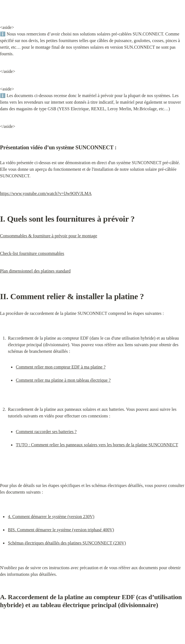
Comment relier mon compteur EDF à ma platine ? (61, 367)
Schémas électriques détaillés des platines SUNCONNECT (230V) (67, 543)
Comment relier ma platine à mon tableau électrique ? (63, 380)
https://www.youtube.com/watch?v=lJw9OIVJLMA (46, 193)
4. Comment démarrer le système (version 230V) (51, 517)
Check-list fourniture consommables (32, 253)
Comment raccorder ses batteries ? (46, 432)
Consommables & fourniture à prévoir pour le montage (49, 236)
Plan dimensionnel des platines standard (35, 271)
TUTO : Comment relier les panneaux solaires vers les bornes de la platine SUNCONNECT (97, 445)
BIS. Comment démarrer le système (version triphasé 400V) (61, 530)
